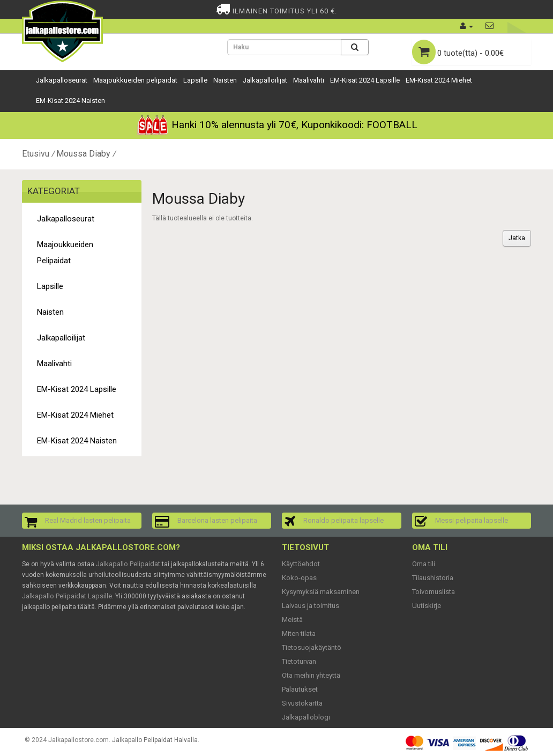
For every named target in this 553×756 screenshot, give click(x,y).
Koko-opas (299, 578)
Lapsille (195, 80)
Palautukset (300, 689)
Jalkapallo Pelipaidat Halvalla (155, 740)
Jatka (517, 238)
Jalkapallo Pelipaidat (128, 564)
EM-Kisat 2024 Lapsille (365, 80)
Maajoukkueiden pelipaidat (135, 80)
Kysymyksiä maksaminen (321, 592)
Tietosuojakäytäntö (312, 647)
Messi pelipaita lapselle (472, 520)
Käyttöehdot (301, 564)
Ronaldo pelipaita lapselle (343, 520)
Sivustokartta (302, 703)
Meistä (292, 620)
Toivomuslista (434, 592)
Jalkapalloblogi (306, 717)
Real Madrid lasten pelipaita (88, 520)
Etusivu (36, 154)
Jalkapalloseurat (62, 80)
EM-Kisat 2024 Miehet (439, 80)
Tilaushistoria (433, 578)
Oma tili (424, 564)
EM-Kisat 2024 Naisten (70, 101)
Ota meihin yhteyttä (311, 675)
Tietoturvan (299, 661)
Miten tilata (299, 633)
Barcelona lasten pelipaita (217, 520)
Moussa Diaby (83, 154)
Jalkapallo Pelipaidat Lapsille (67, 596)
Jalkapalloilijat (265, 80)
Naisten (225, 80)
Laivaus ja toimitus (311, 606)
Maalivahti (309, 80)
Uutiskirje (427, 606)
